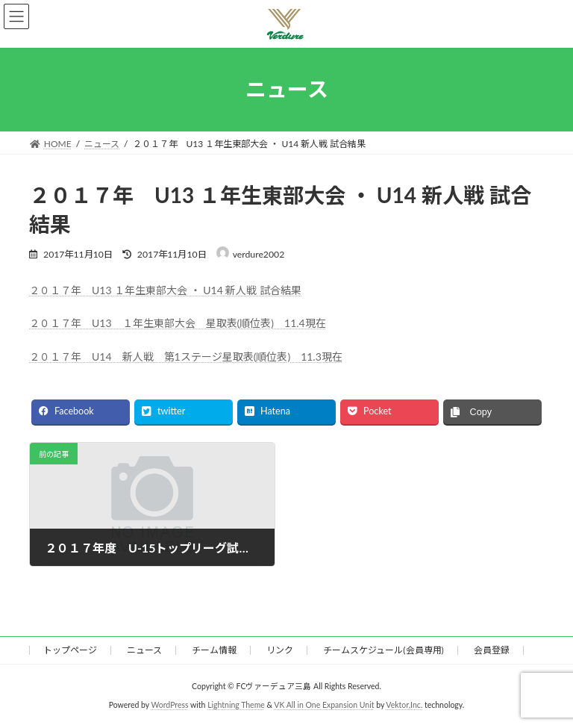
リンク (280, 650)
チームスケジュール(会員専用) (383, 650)
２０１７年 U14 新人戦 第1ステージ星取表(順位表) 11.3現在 (186, 357)
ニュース (144, 650)
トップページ (70, 650)
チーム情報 (214, 650)
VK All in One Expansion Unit (324, 705)
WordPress (169, 705)
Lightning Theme (236, 705)
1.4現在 (308, 323)
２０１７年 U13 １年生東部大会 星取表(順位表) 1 (160, 323)
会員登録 (492, 650)
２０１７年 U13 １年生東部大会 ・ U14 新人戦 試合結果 (165, 290)
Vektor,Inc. (404, 705)
